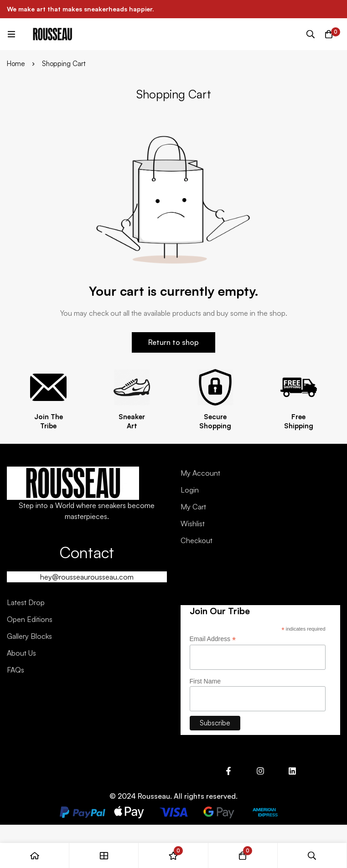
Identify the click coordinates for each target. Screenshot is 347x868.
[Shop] (104, 855)
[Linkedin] (292, 771)
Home (16, 64)
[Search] (311, 34)
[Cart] (329, 34)
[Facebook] (228, 771)
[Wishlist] (173, 855)
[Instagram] (260, 771)
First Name (205, 681)
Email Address (213, 639)
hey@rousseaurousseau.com (87, 577)
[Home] (35, 855)
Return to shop (173, 342)
